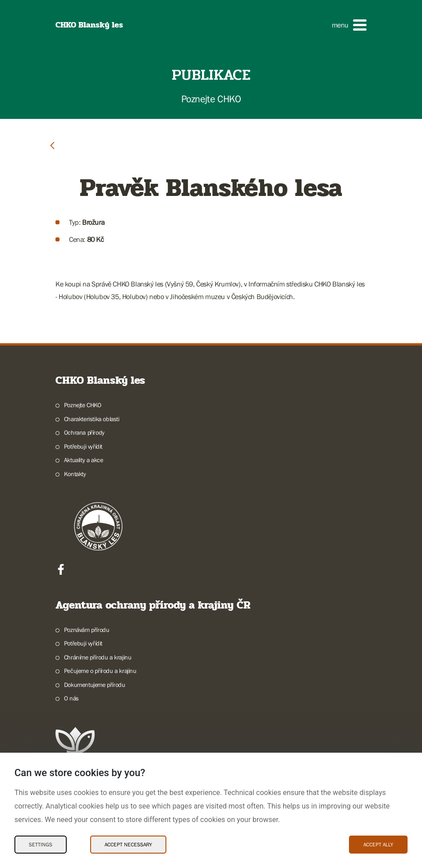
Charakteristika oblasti (92, 419)
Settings (41, 845)
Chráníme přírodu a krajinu (98, 657)
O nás (71, 698)
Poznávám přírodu (87, 630)
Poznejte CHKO (83, 405)
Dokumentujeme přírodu (95, 685)
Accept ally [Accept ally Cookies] (378, 845)
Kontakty (75, 474)
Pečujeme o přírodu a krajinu (100, 671)
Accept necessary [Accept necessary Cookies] (128, 845)
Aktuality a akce (84, 460)
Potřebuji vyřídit (83, 446)
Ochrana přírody (84, 432)
